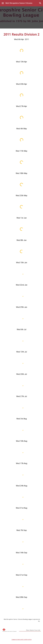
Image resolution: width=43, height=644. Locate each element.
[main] (22, 36)
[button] (3, 3)
